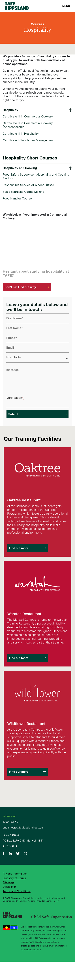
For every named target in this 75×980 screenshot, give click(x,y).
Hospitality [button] (10, 110)
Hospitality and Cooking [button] (20, 168)
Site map (8, 882)
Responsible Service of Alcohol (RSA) (28, 185)
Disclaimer (9, 887)
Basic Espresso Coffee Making (23, 192)
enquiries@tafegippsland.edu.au (23, 827)
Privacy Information (15, 874)
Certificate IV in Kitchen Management (28, 140)
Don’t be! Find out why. (21, 287)
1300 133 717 (11, 822)
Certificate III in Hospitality (21, 134)
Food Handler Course (17, 198)
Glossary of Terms (14, 878)
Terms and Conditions (17, 891)
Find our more (19, 772)
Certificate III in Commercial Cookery (28, 116)
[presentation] (31, 399)
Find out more (19, 548)
